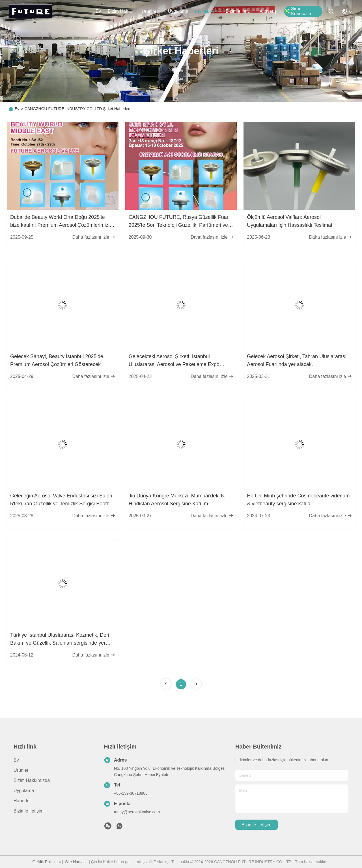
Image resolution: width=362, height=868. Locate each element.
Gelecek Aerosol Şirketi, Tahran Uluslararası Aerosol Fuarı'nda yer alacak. (297, 360)
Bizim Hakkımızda (121, 11)
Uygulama (178, 11)
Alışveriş (268, 11)
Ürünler (151, 11)
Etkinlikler (207, 11)
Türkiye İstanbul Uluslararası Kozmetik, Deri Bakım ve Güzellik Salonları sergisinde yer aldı (60, 640)
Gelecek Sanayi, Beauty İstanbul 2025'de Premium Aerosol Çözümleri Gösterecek (57, 360)
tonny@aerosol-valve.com (137, 812)
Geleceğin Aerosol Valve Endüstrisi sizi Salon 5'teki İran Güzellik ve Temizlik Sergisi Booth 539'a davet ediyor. (61, 500)
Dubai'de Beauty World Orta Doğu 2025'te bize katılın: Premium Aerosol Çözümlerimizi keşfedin (60, 222)
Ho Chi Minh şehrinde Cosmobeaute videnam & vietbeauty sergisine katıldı (298, 500)
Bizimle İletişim (239, 11)
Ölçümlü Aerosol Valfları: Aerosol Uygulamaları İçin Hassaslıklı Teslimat (290, 221)
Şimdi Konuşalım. (299, 11)
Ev (98, 11)
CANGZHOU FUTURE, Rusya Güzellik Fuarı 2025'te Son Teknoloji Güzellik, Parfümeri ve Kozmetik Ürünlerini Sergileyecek (179, 222)
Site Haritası (76, 862)
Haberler (22, 801)
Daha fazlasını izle (93, 237)
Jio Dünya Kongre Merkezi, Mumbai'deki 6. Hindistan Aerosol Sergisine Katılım (177, 500)
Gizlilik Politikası (47, 862)
